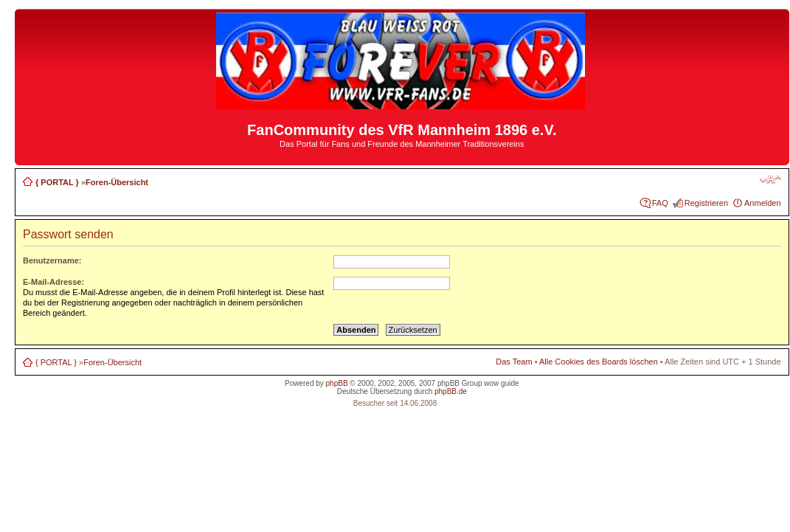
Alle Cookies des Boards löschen (599, 362)
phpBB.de (451, 391)
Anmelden (763, 203)
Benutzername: (52, 260)
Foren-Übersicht (117, 182)
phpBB (337, 383)
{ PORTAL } (57, 182)
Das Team (514, 362)
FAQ (660, 203)
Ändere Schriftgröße (770, 179)
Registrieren (706, 203)
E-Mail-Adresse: (53, 282)
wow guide (501, 383)
